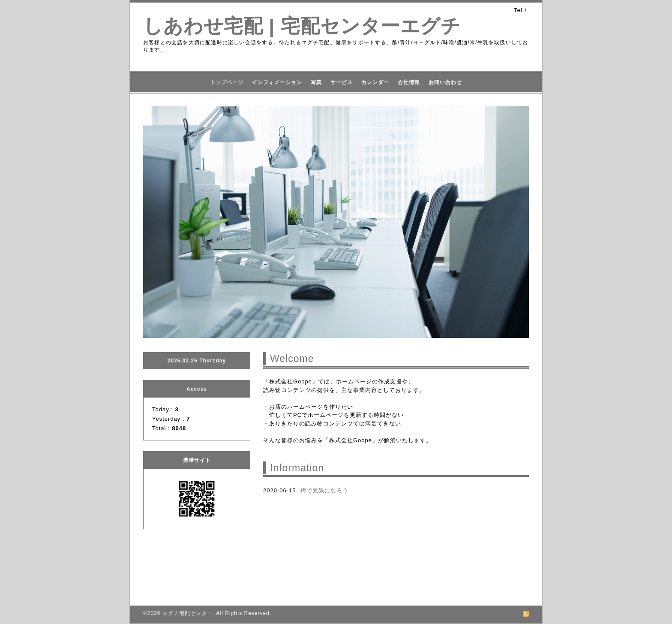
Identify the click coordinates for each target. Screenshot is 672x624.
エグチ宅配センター (187, 613)
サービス (342, 82)
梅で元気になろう (324, 490)
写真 (316, 82)
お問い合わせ (445, 82)
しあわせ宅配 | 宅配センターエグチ (302, 26)
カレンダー (375, 82)
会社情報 (409, 82)
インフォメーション (277, 82)
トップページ (227, 82)
